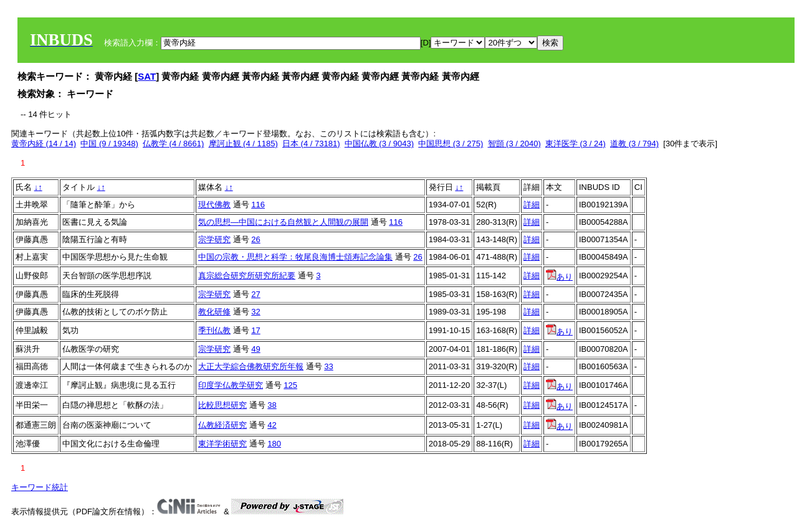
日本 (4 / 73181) (311, 144)
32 (256, 312)
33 (328, 366)
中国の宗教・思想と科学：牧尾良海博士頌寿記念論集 (295, 257)
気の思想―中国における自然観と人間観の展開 (283, 222)
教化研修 (214, 312)
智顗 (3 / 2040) (514, 144)
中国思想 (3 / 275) (451, 144)
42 (272, 425)
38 (272, 405)
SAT (147, 76)
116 (258, 205)
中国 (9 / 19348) (109, 144)
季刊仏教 (214, 330)
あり (559, 277)
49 (256, 349)
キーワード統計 (40, 487)
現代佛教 (214, 205)
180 (274, 444)
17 (256, 330)
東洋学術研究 (222, 444)
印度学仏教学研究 (231, 385)
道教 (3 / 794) (634, 144)
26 (256, 239)
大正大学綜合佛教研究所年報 (251, 366)
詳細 (532, 205)
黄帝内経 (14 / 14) (44, 144)
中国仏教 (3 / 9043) (379, 144)
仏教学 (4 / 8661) (173, 144)
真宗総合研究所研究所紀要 (247, 276)
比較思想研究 (222, 405)
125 (290, 385)
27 (256, 294)
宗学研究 (214, 239)
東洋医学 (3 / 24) (576, 144)
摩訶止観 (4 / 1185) (243, 144)
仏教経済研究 (222, 425)
